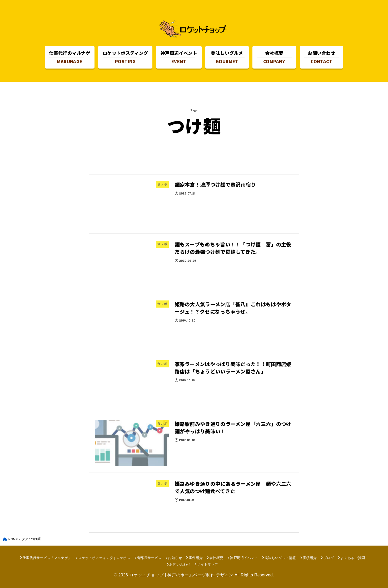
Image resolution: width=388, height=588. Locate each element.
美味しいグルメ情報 (280, 558)
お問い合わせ (180, 564)
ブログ (329, 558)
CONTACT (322, 57)
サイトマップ (207, 564)
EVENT (179, 57)
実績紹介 (310, 558)
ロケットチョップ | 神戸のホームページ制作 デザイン (181, 575)
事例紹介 (196, 558)
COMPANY (274, 57)
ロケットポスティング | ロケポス (104, 558)
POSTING (125, 57)
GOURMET (227, 57)
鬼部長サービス (149, 558)
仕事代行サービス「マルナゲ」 (47, 558)
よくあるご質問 (353, 558)
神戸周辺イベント (244, 558)
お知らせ (175, 558)
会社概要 (216, 558)
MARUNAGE (70, 57)
